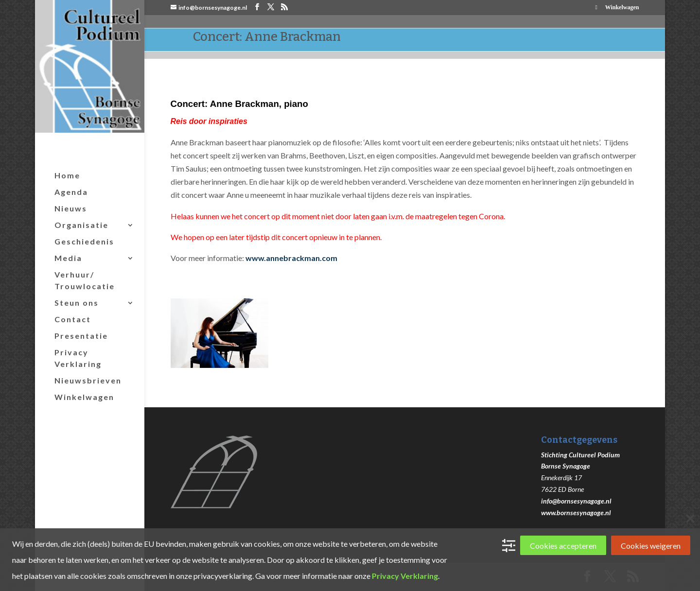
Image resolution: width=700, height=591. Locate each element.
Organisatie (81, 225)
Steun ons (77, 303)
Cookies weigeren (651, 546)
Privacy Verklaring (78, 358)
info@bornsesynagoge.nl (576, 501)
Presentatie (81, 336)
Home (67, 175)
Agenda (71, 192)
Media (68, 258)
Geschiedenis (84, 241)
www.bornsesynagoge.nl (576, 513)
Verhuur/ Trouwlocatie (85, 280)
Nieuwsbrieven (88, 380)
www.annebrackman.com (291, 258)
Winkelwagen (622, 8)
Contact (73, 319)
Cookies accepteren (563, 546)
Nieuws (71, 208)
